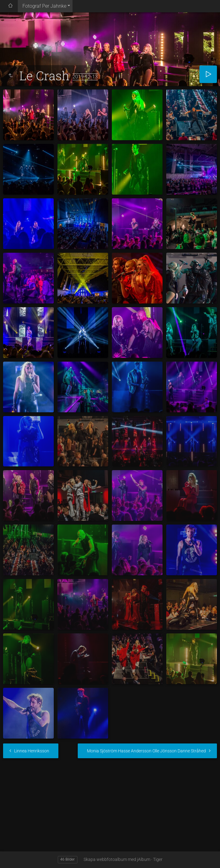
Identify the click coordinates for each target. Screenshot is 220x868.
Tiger (158, 859)
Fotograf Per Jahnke (44, 6)
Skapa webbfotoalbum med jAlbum (117, 859)
